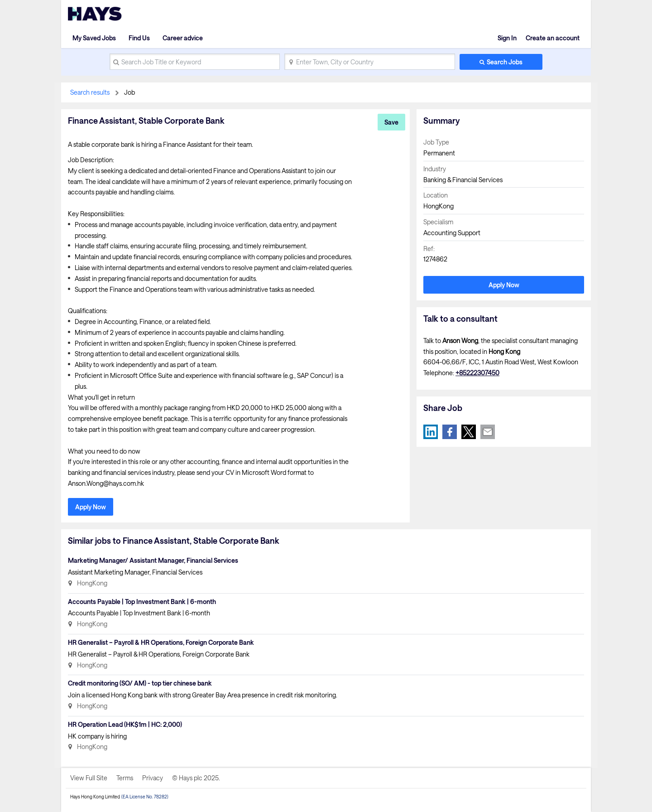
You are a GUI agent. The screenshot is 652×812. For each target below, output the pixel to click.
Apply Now (91, 507)
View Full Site (89, 778)
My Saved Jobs (94, 38)
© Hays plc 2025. (196, 778)
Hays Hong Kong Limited (95, 797)
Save (391, 122)
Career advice (183, 38)
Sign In (507, 38)
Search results (90, 92)
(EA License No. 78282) (145, 797)
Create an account (553, 38)
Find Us (139, 38)
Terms (125, 778)
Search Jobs (505, 62)
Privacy (153, 778)
